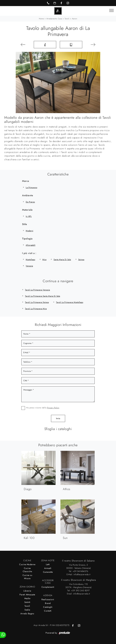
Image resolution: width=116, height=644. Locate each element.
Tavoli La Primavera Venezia (37, 290)
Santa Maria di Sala (62, 260)
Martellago (30, 260)
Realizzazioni (48, 599)
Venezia (29, 266)
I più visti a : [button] (29, 253)
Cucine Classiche (27, 570)
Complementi (48, 587)
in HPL (29, 216)
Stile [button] (25, 224)
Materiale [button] (27, 210)
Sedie (27, 610)
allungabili (31, 245)
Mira (44, 260)
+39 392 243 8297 (80, 590)
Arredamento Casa (54, 19)
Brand (48, 603)
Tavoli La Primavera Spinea (37, 302)
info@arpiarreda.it (82, 574)
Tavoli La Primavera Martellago (70, 302)
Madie (27, 598)
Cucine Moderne (27, 564)
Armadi (48, 568)
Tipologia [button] (27, 239)
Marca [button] (26, 181)
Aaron (75, 19)
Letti (48, 564)
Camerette (48, 572)
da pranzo (30, 202)
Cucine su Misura (27, 577)
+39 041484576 (80, 571)
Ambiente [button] (28, 195)
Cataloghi (48, 607)
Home (41, 19)
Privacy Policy (53, 408)
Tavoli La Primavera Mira (36, 309)
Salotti (27, 602)
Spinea (81, 260)
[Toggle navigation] (111, 11)
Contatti (48, 611)
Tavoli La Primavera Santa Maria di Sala (43, 296)
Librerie (27, 591)
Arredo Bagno (27, 614)
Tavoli (67, 19)
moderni (30, 231)
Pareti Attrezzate (27, 595)
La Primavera (31, 187)
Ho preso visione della (43, 408)
